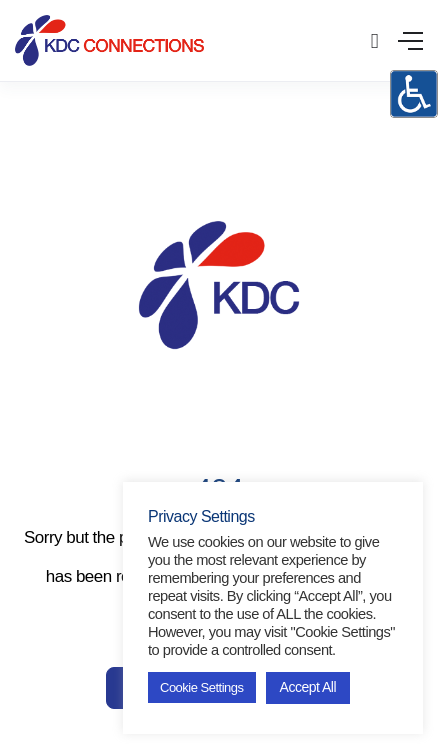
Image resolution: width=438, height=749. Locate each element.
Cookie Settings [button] (202, 687)
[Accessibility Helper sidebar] (414, 94)
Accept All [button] (308, 687)
